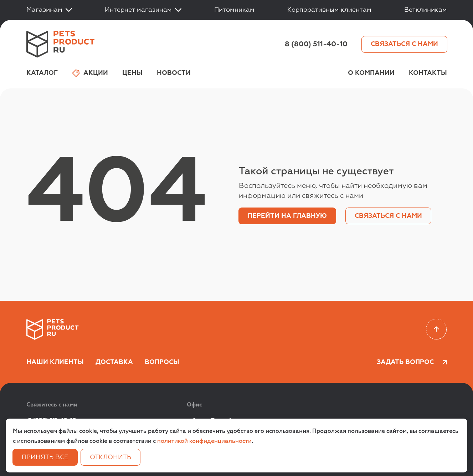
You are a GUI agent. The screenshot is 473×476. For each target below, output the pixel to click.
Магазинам (49, 10)
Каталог (42, 73)
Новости (174, 73)
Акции (90, 73)
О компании (371, 73)
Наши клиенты (55, 362)
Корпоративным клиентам (329, 10)
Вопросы (162, 362)
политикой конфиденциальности (204, 441)
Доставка (114, 362)
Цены (132, 73)
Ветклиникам (426, 10)
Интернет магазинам (143, 10)
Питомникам (234, 10)
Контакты (428, 73)
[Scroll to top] (436, 329)
